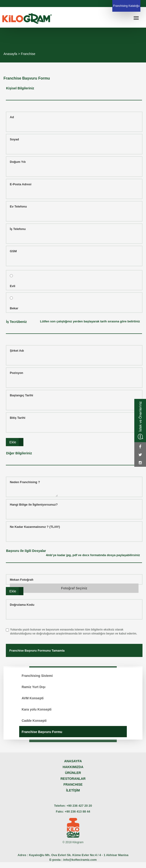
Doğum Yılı (18, 162)
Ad (12, 117)
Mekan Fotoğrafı (22, 580)
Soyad (14, 139)
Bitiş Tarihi (18, 418)
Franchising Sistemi (37, 676)
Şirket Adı (17, 351)
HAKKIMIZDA (73, 767)
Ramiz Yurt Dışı (33, 687)
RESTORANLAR (73, 779)
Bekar (14, 308)
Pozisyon (16, 373)
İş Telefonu (18, 229)
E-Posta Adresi (21, 184)
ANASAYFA (73, 761)
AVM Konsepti (33, 698)
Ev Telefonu (18, 206)
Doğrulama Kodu (22, 605)
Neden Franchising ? (25, 482)
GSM (13, 251)
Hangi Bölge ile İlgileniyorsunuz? (34, 505)
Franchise (28, 54)
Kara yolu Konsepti (36, 709)
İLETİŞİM (73, 790)
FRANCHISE (73, 784)
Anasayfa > (12, 54)
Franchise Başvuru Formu (42, 732)
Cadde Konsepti (34, 721)
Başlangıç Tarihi (21, 395)
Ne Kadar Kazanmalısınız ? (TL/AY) (35, 527)
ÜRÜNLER (73, 773)
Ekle (13, 442)
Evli (13, 286)
